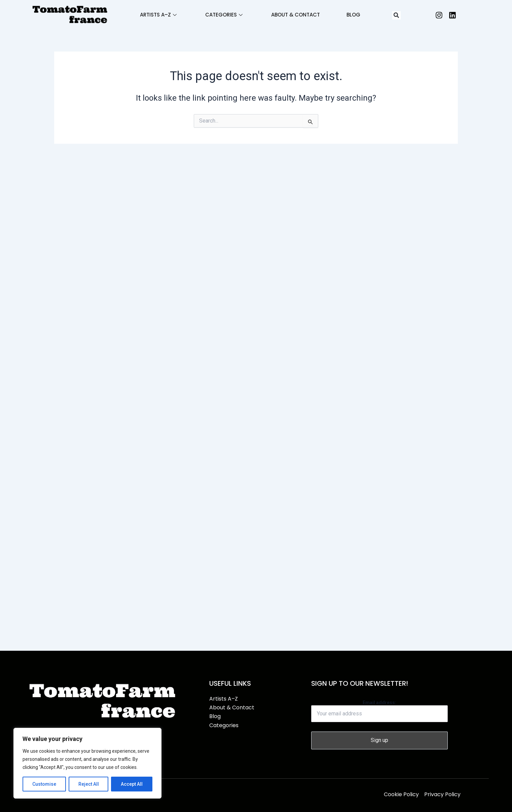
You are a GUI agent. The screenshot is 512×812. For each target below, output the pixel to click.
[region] (87, 763)
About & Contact (296, 15)
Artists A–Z (158, 15)
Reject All (89, 784)
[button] (396, 15)
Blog (354, 15)
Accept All (132, 784)
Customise (44, 784)
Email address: (379, 711)
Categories (224, 15)
